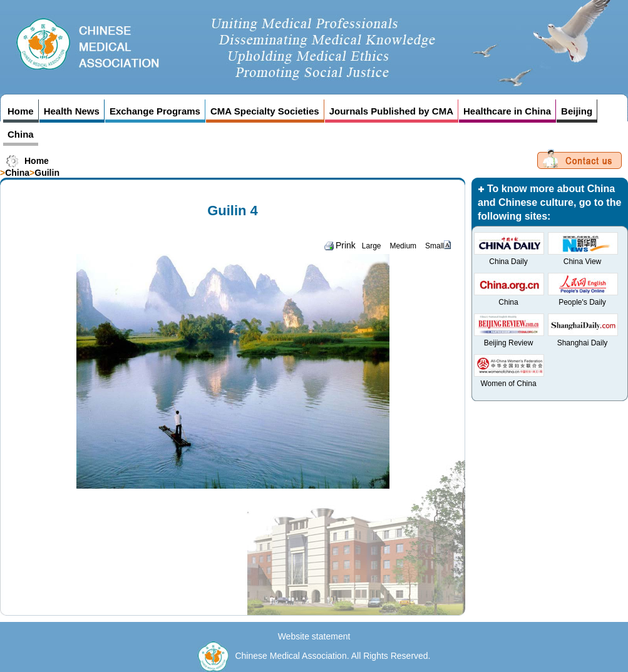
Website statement (314, 636)
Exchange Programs (155, 111)
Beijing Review (509, 343)
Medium (403, 246)
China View (582, 262)
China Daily (508, 262)
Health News (72, 111)
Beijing (577, 111)
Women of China (508, 384)
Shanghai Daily (583, 343)
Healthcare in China (507, 111)
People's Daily (582, 302)
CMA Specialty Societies (265, 111)
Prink (340, 245)
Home (21, 111)
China (21, 134)
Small (435, 246)
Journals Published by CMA (391, 111)
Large (372, 246)
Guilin (47, 173)
